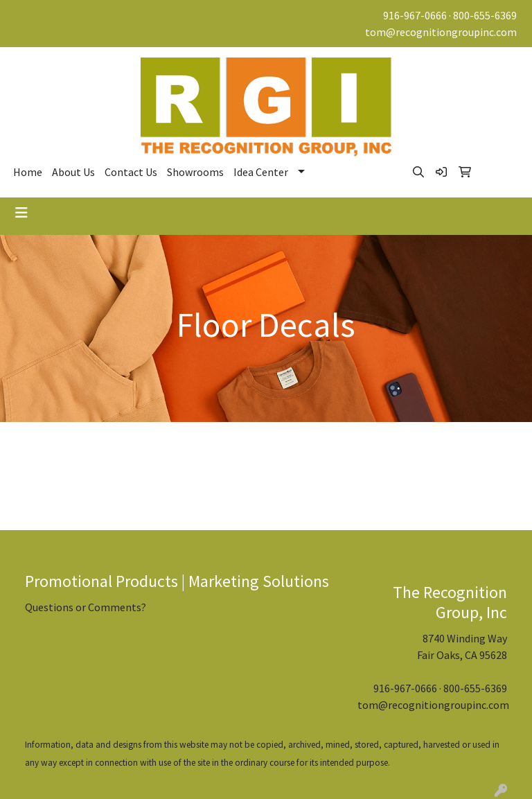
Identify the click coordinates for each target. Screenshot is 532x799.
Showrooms (195, 172)
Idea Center (261, 172)
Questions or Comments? (86, 607)
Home (28, 172)
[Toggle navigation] (21, 213)
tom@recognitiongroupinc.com (441, 32)
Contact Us (131, 172)
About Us (73, 172)
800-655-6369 (485, 15)
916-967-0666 (415, 15)
